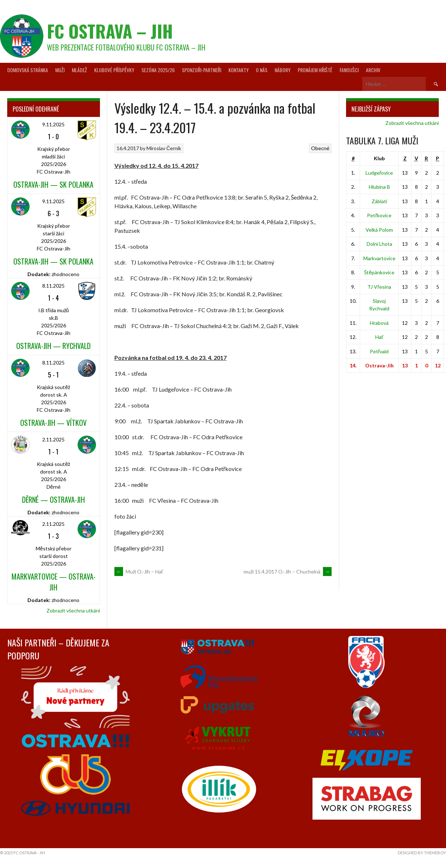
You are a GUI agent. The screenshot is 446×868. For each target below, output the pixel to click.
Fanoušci (349, 70)
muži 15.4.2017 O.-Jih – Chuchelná (288, 572)
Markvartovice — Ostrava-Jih (54, 582)
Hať (379, 337)
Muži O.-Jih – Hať (139, 572)
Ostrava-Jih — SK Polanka (53, 184)
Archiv (373, 70)
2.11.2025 (53, 439)
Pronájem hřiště (315, 70)
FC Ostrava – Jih (110, 31)
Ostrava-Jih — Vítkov (53, 423)
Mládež (79, 70)
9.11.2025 (53, 124)
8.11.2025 (53, 286)
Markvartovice (379, 258)
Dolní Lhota (379, 244)
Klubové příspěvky (114, 70)
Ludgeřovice (379, 173)
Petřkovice (379, 215)
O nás (262, 70)
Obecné (320, 148)
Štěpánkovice (379, 272)
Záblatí (379, 201)
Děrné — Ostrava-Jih (53, 500)
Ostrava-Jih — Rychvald (53, 346)
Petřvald (379, 351)
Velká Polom (379, 230)
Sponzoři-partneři (202, 70)
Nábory (283, 70)
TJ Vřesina (379, 287)
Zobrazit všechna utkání (73, 610)
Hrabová (379, 323)
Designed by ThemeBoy (422, 853)
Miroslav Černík (164, 148)
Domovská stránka (28, 70)
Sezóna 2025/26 (158, 70)
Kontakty (239, 70)
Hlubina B (379, 187)
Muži (60, 70)
